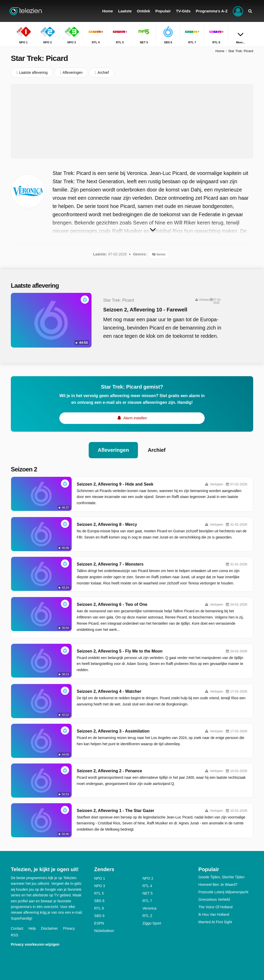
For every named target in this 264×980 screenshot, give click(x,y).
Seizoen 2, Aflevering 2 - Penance (110, 771)
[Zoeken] (250, 11)
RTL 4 (147, 886)
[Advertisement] (132, 121)
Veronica (149, 908)
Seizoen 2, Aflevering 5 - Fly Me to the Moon (120, 651)
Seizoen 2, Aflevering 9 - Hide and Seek (115, 484)
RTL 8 (99, 908)
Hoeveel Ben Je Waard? (218, 885)
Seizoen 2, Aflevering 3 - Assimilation (113, 731)
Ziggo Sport (152, 923)
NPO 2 (148, 878)
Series (159, 254)
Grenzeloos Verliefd (214, 899)
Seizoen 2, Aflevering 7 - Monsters (110, 564)
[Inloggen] (238, 11)
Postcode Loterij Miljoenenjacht (223, 892)
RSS (15, 935)
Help (32, 928)
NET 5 (147, 893)
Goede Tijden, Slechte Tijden (221, 877)
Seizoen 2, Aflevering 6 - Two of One (112, 604)
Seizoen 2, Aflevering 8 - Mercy (107, 524)
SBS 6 (99, 901)
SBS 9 (99, 916)
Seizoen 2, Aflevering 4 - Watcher (109, 691)
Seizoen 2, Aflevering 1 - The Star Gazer (116, 811)
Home (220, 51)
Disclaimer (49, 928)
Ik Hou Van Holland (214, 914)
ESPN (99, 923)
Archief (157, 450)
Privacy (69, 928)
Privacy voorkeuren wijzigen (35, 944)
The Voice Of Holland (215, 907)
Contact (17, 928)
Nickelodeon (104, 931)
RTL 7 (147, 901)
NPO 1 (100, 878)
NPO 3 (100, 886)
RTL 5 (99, 893)
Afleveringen (113, 450)
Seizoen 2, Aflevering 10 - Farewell (145, 310)
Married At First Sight (215, 922)
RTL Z (147, 916)
